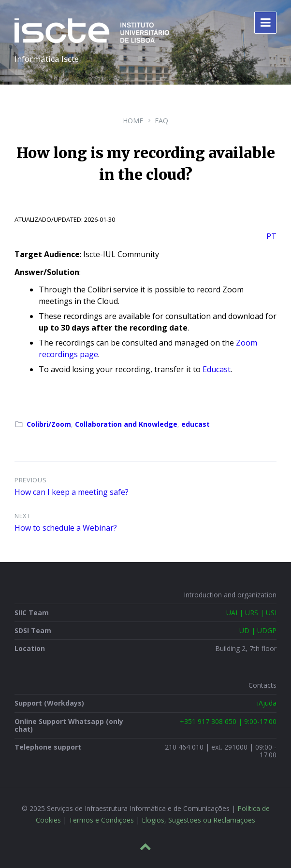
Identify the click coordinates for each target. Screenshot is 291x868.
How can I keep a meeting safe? (72, 492)
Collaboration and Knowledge (126, 424)
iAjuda (267, 703)
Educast (217, 369)
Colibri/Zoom (49, 424)
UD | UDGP (258, 630)
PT (271, 236)
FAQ (161, 121)
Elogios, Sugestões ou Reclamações (198, 820)
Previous (30, 480)
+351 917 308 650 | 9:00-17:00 (228, 721)
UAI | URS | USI (251, 613)
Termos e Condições (101, 820)
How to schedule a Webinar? (66, 528)
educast (196, 424)
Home (133, 121)
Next (23, 516)
